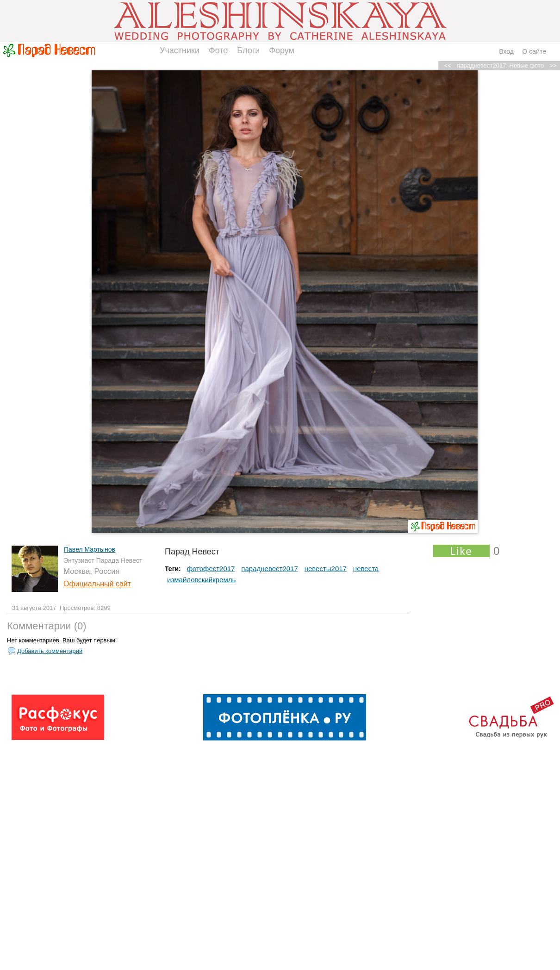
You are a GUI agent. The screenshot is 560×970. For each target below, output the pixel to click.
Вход (506, 51)
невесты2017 (326, 569)
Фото (218, 50)
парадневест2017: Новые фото (500, 65)
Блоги (248, 50)
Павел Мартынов (90, 549)
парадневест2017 (269, 569)
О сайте (534, 51)
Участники (180, 50)
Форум (282, 50)
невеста (366, 569)
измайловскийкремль (201, 580)
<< (448, 65)
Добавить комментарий (50, 651)
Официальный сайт (97, 584)
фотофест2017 (211, 569)
